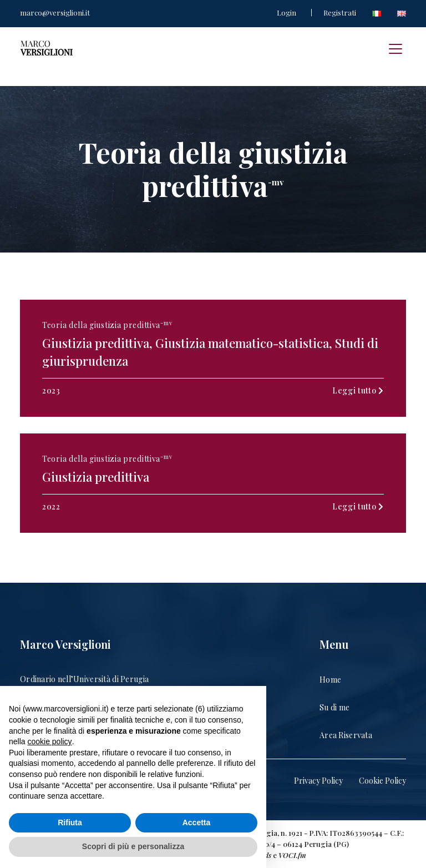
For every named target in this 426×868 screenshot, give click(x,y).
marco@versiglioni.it (55, 12)
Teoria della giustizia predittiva (107, 325)
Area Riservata (346, 735)
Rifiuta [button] (70, 822)
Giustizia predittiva (96, 477)
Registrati (340, 12)
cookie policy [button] (49, 741)
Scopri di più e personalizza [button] (133, 846)
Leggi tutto (358, 390)
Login (286, 12)
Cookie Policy (382, 781)
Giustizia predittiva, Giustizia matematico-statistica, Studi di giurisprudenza (210, 352)
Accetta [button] (197, 822)
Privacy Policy (318, 781)
